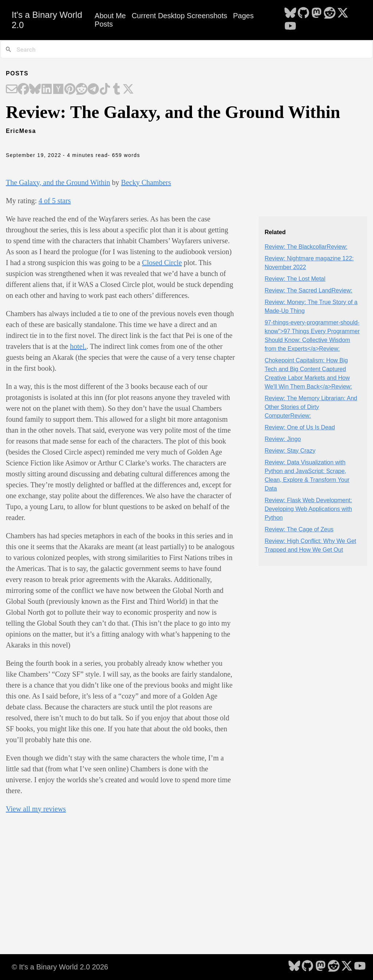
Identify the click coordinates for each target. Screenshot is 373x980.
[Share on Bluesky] (35, 90)
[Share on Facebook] (23, 90)
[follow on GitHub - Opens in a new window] (303, 13)
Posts (104, 24)
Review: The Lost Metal (295, 279)
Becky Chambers (146, 182)
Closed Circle (162, 263)
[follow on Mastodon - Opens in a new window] (317, 13)
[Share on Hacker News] (58, 90)
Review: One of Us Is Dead (300, 427)
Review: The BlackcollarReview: (306, 247)
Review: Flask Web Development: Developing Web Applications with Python (308, 509)
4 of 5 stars (55, 201)
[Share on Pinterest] (70, 90)
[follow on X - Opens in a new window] (343, 13)
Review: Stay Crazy (290, 451)
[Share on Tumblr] (117, 90)
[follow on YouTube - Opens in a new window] (290, 27)
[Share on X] (128, 90)
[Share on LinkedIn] (47, 90)
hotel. (78, 346)
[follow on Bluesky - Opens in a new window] (290, 13)
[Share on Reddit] (82, 90)
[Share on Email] (12, 90)
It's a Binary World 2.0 (47, 20)
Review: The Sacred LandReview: (308, 290)
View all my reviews (36, 809)
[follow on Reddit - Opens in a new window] (330, 13)
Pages (244, 16)
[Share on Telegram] (93, 90)
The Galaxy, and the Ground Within (58, 182)
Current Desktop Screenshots (179, 16)
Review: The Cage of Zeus (299, 529)
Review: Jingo (283, 439)
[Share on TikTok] (105, 90)
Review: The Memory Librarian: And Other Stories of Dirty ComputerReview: (311, 407)
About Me (110, 16)
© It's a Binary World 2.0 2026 (60, 967)
